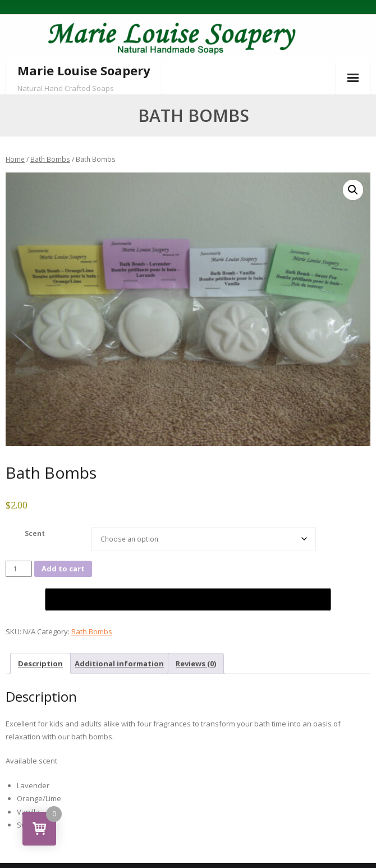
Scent (35, 533)
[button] (353, 190)
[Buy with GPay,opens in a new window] (188, 599)
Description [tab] (40, 664)
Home (15, 159)
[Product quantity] (19, 569)
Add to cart (63, 569)
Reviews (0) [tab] (196, 664)
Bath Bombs (50, 159)
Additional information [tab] (119, 664)
